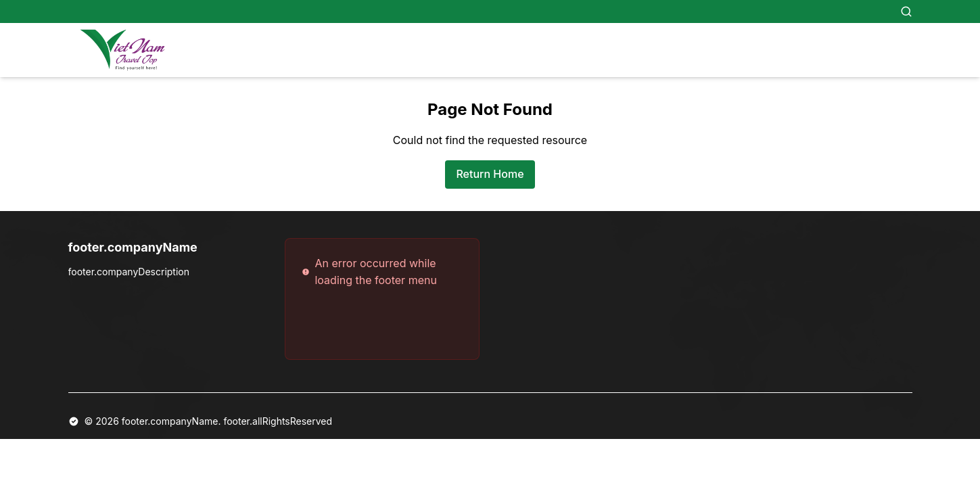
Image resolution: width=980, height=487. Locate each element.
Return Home (490, 174)
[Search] (906, 11)
